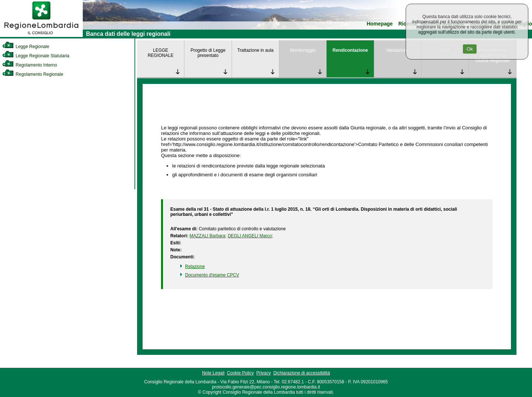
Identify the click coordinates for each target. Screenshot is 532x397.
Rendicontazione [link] (350, 50)
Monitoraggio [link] (303, 50)
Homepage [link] (380, 24)
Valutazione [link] (398, 50)
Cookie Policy (240, 373)
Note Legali (213, 373)
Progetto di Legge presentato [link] (208, 53)
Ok (470, 49)
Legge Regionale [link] (26, 47)
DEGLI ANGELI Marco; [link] (250, 236)
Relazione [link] (195, 267)
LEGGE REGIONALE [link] (161, 53)
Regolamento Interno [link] (30, 65)
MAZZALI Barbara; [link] (208, 236)
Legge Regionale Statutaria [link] (36, 56)
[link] (41, 35)
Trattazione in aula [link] (255, 50)
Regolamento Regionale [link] (33, 74)
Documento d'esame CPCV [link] (212, 275)
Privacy (264, 373)
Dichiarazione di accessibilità (302, 373)
